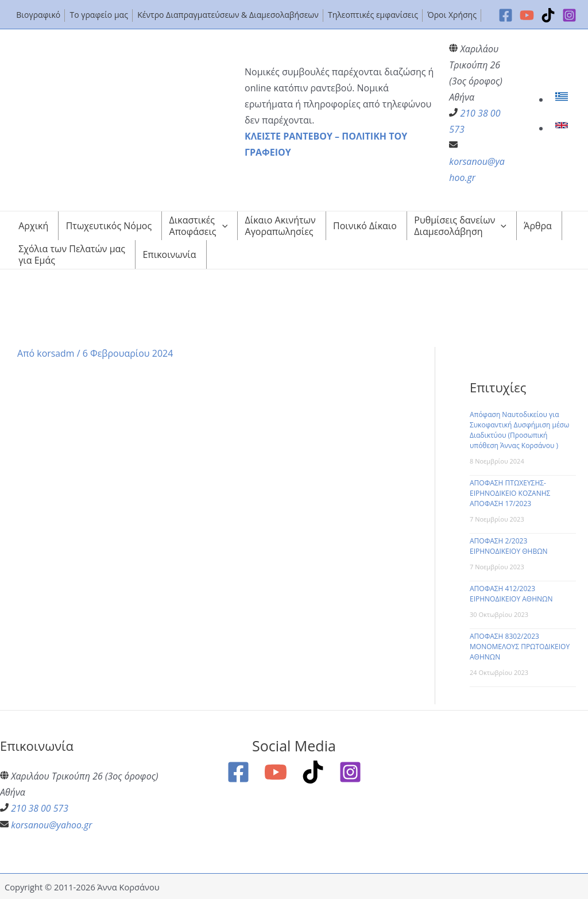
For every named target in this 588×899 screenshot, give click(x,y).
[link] (563, 99)
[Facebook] (506, 15)
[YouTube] (527, 15)
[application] (222, 226)
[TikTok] (548, 15)
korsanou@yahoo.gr (52, 824)
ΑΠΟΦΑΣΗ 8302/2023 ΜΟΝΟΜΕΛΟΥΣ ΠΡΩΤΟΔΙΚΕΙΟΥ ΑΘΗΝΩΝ (520, 647)
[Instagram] (569, 15)
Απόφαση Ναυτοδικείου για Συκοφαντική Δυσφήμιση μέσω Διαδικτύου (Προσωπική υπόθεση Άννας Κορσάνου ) (519, 430)
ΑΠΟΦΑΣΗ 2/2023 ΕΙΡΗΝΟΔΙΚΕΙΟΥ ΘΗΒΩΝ (509, 546)
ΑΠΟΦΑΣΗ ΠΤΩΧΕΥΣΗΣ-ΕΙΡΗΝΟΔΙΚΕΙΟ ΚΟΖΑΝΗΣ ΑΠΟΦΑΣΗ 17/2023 (510, 493)
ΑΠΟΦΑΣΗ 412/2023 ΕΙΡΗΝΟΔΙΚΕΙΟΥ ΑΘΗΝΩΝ (511, 594)
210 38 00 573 (40, 808)
